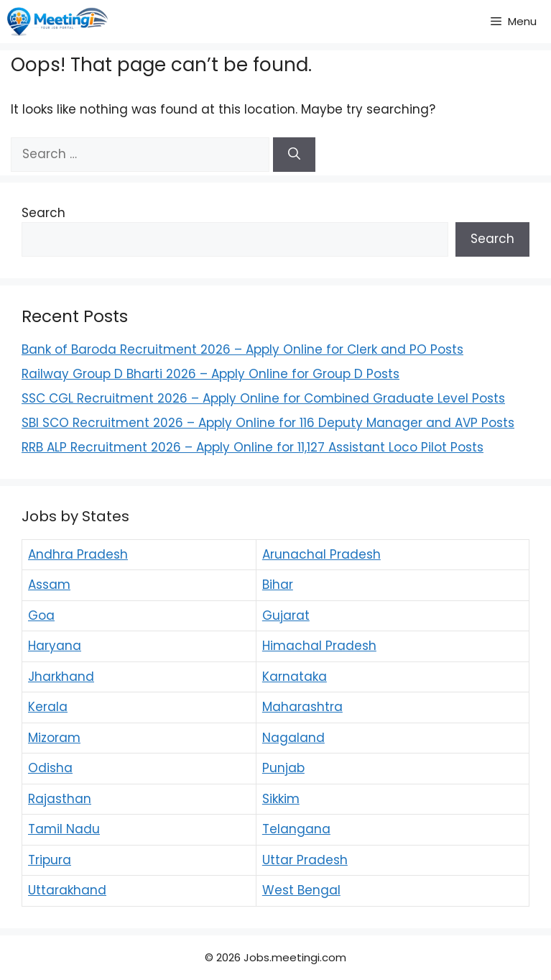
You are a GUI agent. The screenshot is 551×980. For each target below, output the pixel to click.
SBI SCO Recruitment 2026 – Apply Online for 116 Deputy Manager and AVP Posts (268, 423)
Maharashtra (302, 707)
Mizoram (54, 738)
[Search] (294, 155)
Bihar (278, 585)
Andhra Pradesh (78, 554)
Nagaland (293, 738)
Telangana (296, 829)
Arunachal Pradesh (321, 554)
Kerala (48, 707)
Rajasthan (60, 799)
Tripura (50, 860)
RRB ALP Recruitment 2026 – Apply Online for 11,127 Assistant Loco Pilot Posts (253, 447)
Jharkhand (61, 677)
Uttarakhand (67, 890)
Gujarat (286, 615)
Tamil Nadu (64, 829)
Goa (41, 615)
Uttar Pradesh (305, 860)
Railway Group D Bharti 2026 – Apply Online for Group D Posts (210, 374)
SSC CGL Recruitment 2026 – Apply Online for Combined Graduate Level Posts (263, 398)
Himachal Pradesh (319, 646)
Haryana (55, 646)
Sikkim (281, 799)
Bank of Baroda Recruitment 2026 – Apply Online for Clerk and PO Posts (242, 349)
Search (43, 213)
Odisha (50, 768)
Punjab (283, 768)
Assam (49, 585)
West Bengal (301, 890)
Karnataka (295, 677)
